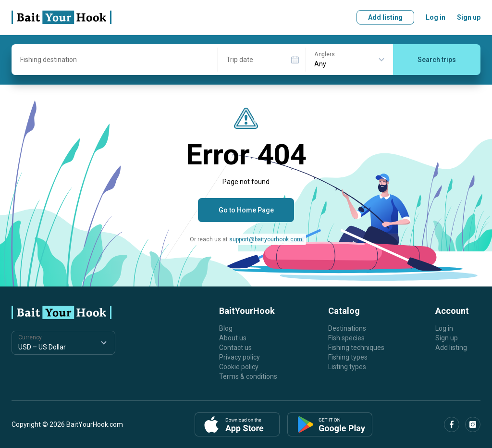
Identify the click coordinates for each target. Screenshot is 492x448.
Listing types (347, 367)
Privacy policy (240, 357)
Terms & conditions (248, 376)
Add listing (385, 17)
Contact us (235, 348)
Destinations (347, 328)
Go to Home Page (246, 210)
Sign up (469, 17)
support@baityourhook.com (266, 239)
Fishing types (348, 357)
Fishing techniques (356, 348)
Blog (226, 328)
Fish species (346, 338)
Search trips (437, 60)
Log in (436, 17)
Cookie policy (239, 367)
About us (233, 338)
